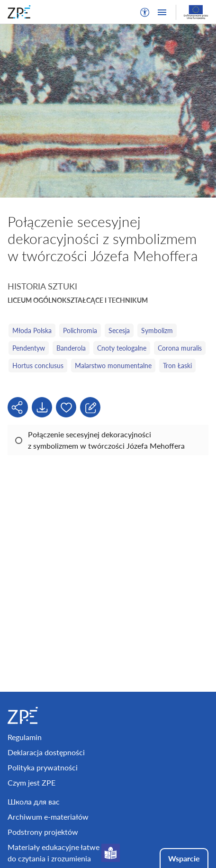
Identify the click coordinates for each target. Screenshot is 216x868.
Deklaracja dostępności (46, 752)
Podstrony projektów (43, 832)
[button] (145, 12)
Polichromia (80, 330)
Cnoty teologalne (122, 348)
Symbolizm (157, 330)
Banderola (71, 348)
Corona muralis (180, 348)
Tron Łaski (177, 366)
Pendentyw (29, 348)
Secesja (119, 330)
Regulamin (25, 737)
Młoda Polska (32, 330)
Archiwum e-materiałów (48, 817)
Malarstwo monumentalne (113, 366)
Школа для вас (34, 801)
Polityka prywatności (43, 767)
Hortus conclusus (38, 366)
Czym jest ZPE (31, 782)
